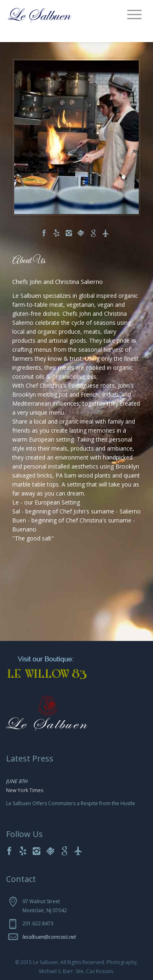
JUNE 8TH (17, 781)
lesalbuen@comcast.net (49, 937)
